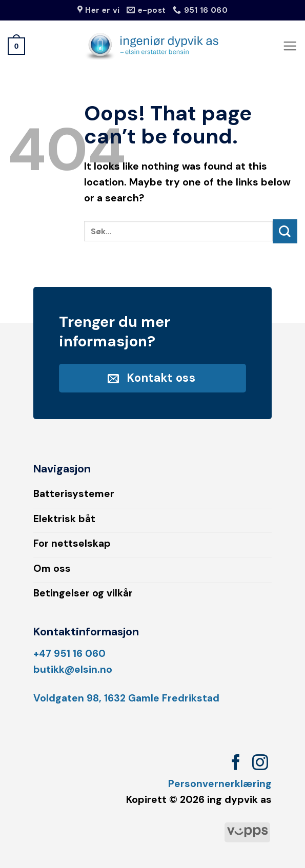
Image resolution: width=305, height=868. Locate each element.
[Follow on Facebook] (236, 764)
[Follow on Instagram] (260, 764)
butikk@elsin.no (73, 669)
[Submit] (285, 231)
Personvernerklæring (220, 784)
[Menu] (290, 46)
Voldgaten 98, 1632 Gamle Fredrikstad (126, 698)
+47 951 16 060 (69, 654)
